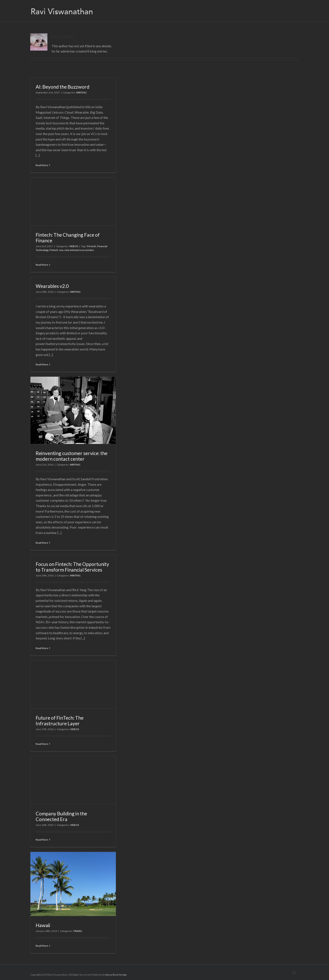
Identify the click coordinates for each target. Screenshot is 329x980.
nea (61, 250)
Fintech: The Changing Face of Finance (68, 238)
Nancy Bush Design (116, 975)
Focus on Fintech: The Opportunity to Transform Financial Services (72, 567)
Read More (42, 165)
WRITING (81, 92)
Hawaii (43, 925)
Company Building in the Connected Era (61, 816)
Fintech (54, 250)
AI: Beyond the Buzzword (63, 87)
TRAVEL (78, 931)
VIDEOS (74, 246)
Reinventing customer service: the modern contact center (72, 456)
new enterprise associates (79, 250)
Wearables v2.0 (52, 286)
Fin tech (92, 246)
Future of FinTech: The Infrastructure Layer (60, 721)
